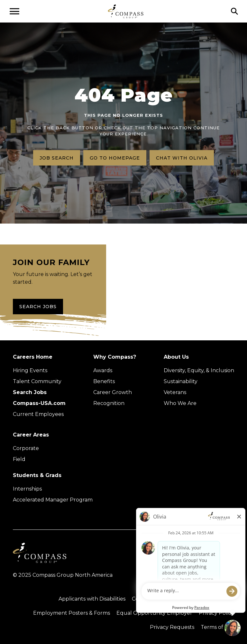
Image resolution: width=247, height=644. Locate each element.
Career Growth (113, 392)
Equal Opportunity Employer (154, 613)
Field (19, 459)
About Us (176, 357)
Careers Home (33, 357)
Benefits (104, 381)
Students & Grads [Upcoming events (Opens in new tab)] (37, 475)
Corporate (26, 448)
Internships (27, 489)
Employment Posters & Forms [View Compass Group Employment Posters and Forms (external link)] (72, 613)
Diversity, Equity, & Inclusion (199, 370)
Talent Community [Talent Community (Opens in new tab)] (37, 381)
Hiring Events (30, 370)
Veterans (175, 392)
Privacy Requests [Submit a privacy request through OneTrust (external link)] (172, 627)
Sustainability (181, 381)
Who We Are (180, 403)
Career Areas (31, 435)
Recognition (109, 403)
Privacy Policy (216, 613)
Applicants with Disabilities (92, 599)
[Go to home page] (126, 11)
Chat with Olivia (182, 158)
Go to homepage (115, 158)
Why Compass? (115, 357)
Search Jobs (38, 307)
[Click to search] (234, 11)
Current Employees (38, 414)
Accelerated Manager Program (53, 500)
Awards (103, 370)
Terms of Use (217, 627)
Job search (57, 158)
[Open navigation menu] (14, 11)
